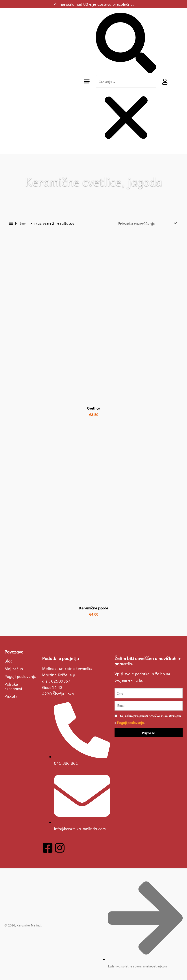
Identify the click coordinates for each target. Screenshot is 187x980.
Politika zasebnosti (14, 686)
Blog (8, 661)
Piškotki (11, 696)
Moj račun (14, 669)
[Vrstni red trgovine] (147, 223)
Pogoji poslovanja (20, 676)
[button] (87, 81)
